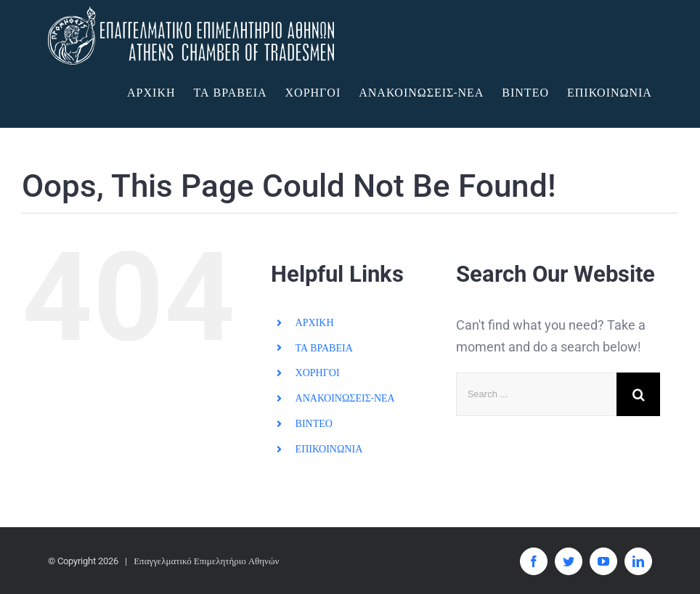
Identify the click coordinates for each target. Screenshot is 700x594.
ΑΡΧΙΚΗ (315, 322)
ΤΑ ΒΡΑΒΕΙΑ (324, 347)
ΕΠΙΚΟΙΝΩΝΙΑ (329, 449)
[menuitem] (160, 93)
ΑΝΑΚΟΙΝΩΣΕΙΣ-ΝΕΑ (345, 398)
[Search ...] (536, 394)
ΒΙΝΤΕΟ (314, 423)
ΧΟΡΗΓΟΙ (318, 373)
